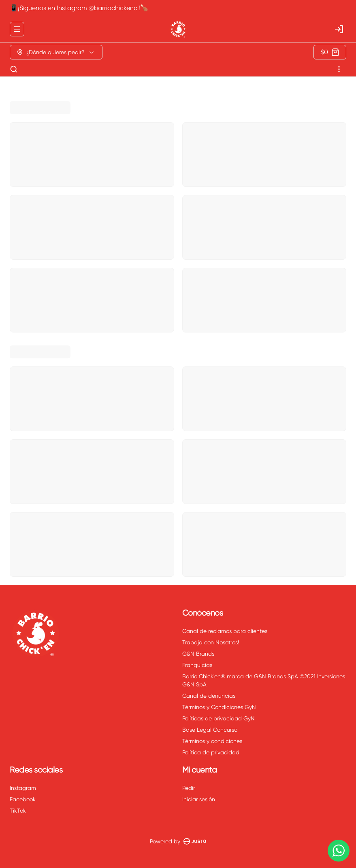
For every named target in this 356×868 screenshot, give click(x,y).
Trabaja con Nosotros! (211, 642)
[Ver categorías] (339, 69)
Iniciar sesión (199, 799)
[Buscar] (14, 69)
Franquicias (197, 665)
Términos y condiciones (212, 741)
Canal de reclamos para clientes (225, 631)
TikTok (18, 811)
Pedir (189, 788)
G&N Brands (198, 654)
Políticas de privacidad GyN (219, 718)
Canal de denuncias (209, 696)
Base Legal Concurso (210, 730)
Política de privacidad (211, 752)
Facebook (23, 799)
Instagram (23, 788)
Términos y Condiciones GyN (219, 707)
